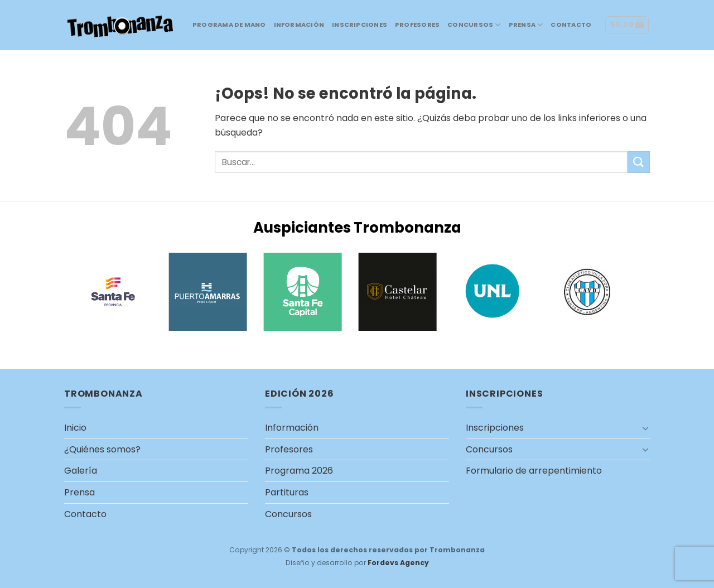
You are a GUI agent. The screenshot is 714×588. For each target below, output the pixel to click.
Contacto (571, 25)
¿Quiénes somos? (102, 449)
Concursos (474, 25)
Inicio (75, 428)
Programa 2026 (299, 471)
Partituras (287, 492)
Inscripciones (360, 25)
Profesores (417, 25)
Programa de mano (229, 25)
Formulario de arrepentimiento (534, 471)
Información (299, 25)
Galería (81, 471)
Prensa (526, 25)
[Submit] (639, 162)
